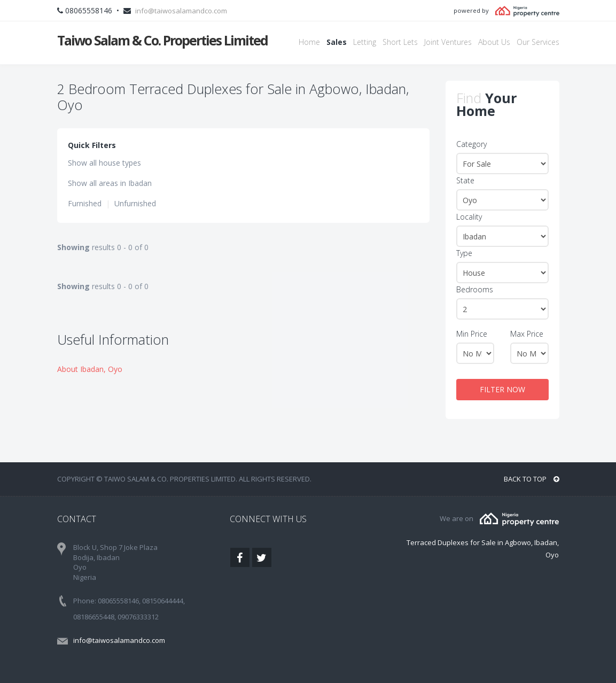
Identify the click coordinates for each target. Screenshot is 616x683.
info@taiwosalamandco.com (181, 11)
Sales (337, 42)
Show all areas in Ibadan (110, 183)
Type (464, 253)
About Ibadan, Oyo (90, 369)
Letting (365, 42)
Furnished (85, 203)
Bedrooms (475, 289)
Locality (469, 217)
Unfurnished (135, 203)
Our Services (538, 42)
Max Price (527, 334)
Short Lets (400, 42)
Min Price (472, 334)
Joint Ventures (448, 42)
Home (309, 42)
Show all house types (104, 163)
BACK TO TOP (532, 479)
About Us (494, 42)
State (465, 180)
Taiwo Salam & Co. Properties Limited (162, 40)
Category (471, 144)
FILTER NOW (502, 389)
